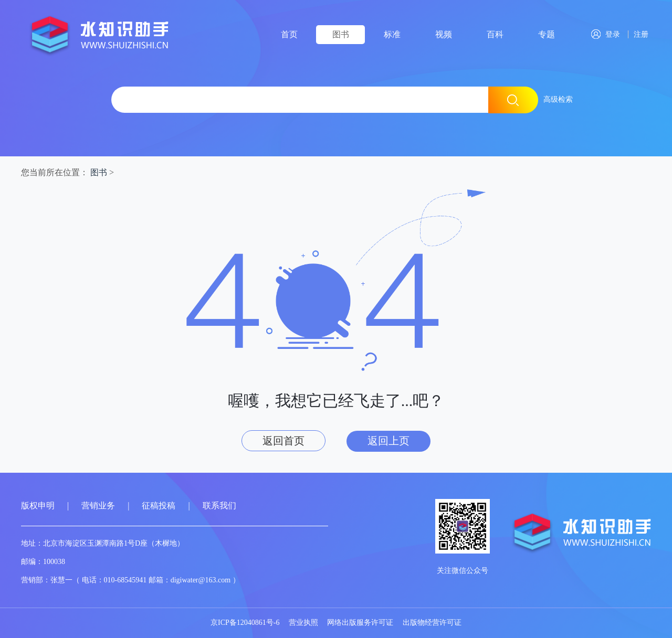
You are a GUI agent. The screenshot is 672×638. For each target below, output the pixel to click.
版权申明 (38, 506)
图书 (341, 34)
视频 (444, 34)
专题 (547, 34)
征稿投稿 (160, 506)
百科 (495, 34)
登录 (606, 34)
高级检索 (558, 99)
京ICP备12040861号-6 (245, 623)
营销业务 (98, 506)
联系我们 (219, 506)
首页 (289, 34)
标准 (392, 34)
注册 (639, 34)
